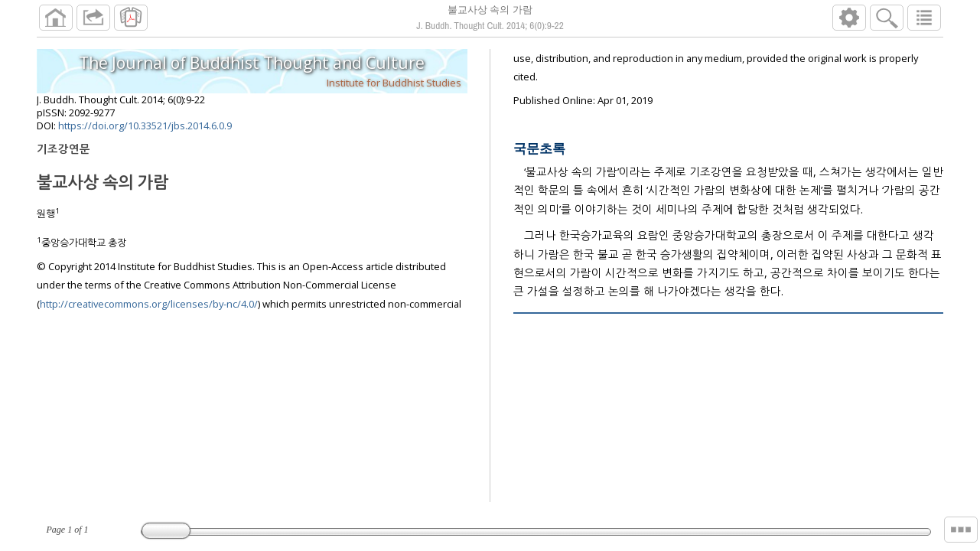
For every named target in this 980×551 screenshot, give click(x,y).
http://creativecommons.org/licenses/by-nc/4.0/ (149, 304)
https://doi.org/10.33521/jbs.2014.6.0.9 (145, 126)
